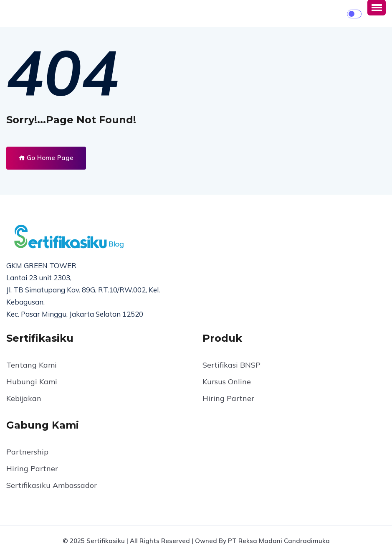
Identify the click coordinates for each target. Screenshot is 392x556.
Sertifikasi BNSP (231, 365)
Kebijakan (24, 398)
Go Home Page (46, 158)
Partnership (27, 452)
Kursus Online (227, 382)
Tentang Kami (32, 365)
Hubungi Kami (32, 382)
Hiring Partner (228, 398)
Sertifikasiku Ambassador (52, 485)
